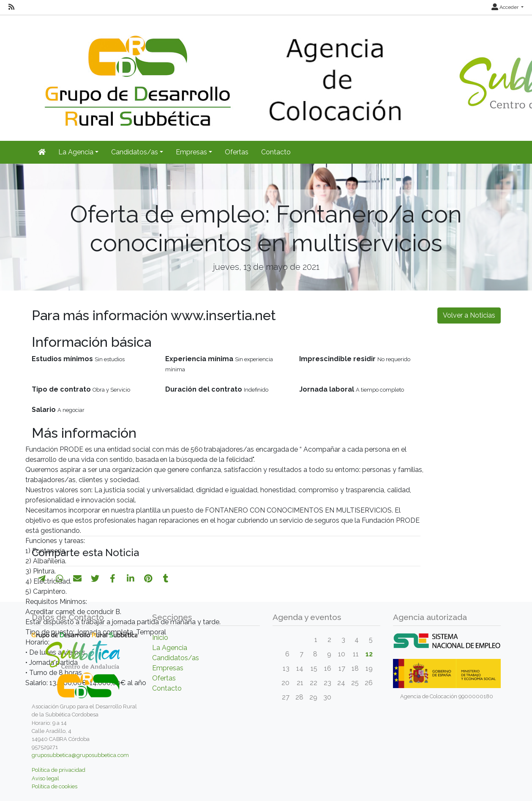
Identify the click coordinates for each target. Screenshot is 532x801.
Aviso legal (45, 778)
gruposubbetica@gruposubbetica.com (80, 755)
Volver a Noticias (469, 315)
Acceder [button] (506, 7)
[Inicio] (42, 152)
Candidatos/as (176, 658)
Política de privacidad (59, 770)
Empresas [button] (191, 152)
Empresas (168, 668)
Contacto (276, 152)
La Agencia (170, 648)
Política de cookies (55, 786)
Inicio (160, 638)
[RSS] (11, 7)
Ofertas (237, 152)
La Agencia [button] (76, 152)
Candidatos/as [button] (135, 152)
